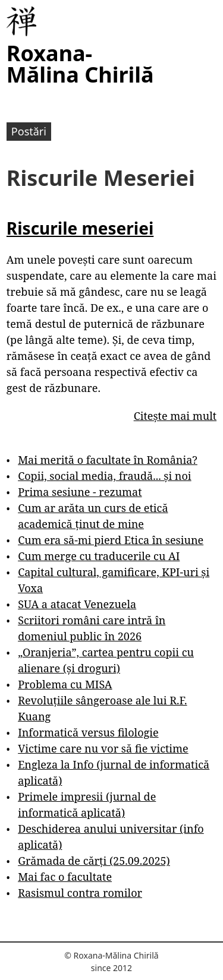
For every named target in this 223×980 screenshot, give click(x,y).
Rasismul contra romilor (80, 893)
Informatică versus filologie (88, 732)
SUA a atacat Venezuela (77, 604)
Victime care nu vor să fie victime (103, 748)
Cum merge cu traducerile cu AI (99, 556)
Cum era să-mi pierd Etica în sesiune (111, 540)
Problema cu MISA (65, 684)
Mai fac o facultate (65, 877)
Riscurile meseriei (80, 228)
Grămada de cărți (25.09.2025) (94, 861)
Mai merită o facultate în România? (108, 460)
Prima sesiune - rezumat (80, 492)
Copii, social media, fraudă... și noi (104, 476)
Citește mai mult (175, 416)
